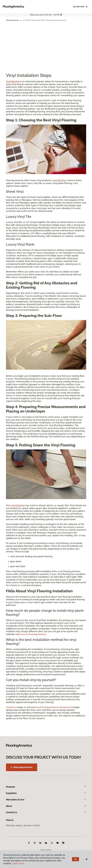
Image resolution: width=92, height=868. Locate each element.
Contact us (11, 707)
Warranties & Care (46, 800)
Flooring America (12, 20)
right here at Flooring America (31, 634)
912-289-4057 (79, 7)
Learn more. (18, 863)
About (46, 806)
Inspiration (46, 793)
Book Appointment (22, 767)
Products (46, 787)
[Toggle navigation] (87, 7)
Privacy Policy (46, 850)
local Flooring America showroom (53, 707)
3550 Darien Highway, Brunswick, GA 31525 (23, 826)
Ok (75, 859)
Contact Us (46, 812)
